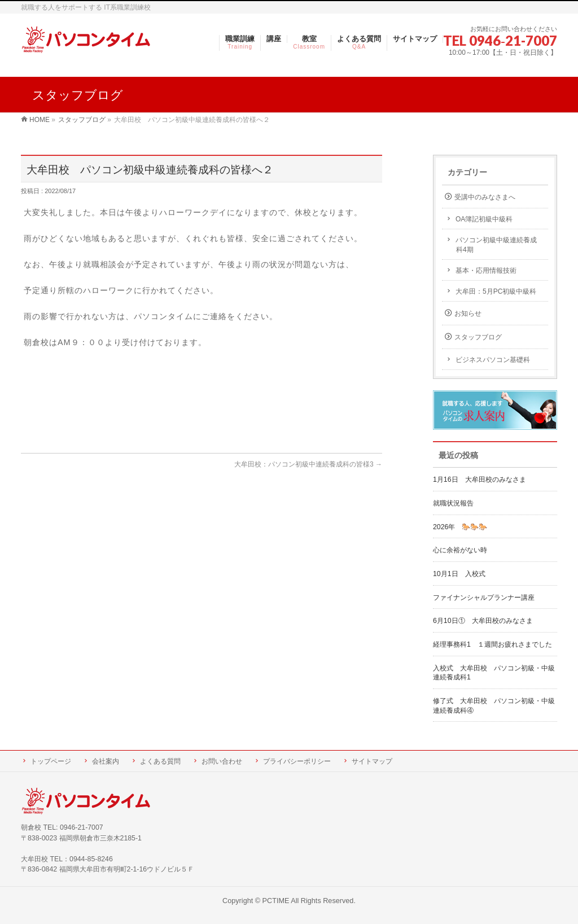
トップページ (51, 761)
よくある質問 (160, 761)
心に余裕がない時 (460, 550)
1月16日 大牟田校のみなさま (480, 480)
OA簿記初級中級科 (484, 219)
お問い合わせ (222, 761)
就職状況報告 (453, 503)
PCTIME (276, 901)
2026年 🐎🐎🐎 (460, 527)
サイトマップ (372, 761)
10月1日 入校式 (459, 574)
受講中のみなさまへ (485, 197)
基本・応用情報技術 (486, 271)
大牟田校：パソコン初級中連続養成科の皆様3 (308, 464)
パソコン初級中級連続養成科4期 (496, 245)
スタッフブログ (478, 337)
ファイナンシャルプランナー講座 (487, 598)
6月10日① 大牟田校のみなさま (483, 621)
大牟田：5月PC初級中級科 (496, 291)
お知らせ (468, 313)
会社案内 (106, 761)
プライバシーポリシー (297, 761)
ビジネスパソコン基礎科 (493, 360)
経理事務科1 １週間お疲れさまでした (492, 644)
